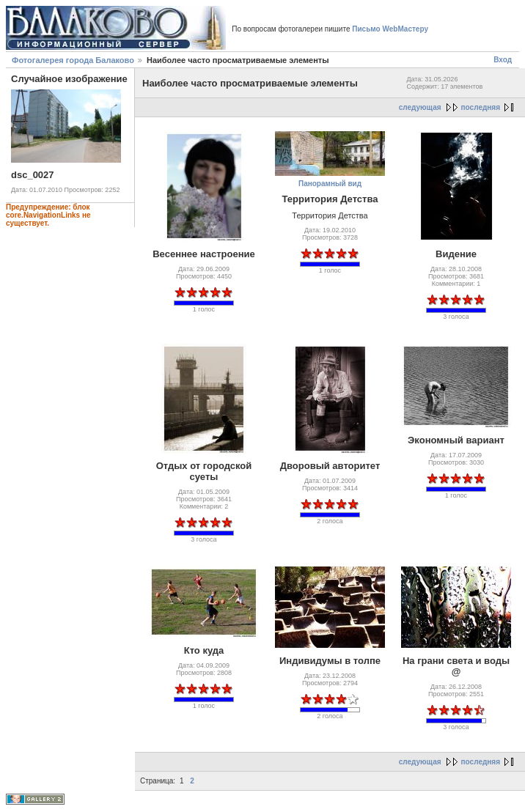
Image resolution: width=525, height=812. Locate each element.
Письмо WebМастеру (390, 29)
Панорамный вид (330, 184)
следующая (420, 107)
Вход (503, 60)
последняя (481, 107)
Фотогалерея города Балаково (73, 60)
